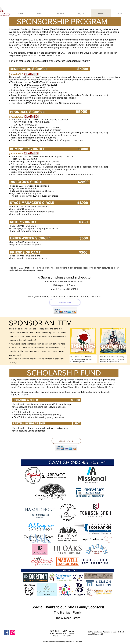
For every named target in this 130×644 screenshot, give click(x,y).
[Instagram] (13, 632)
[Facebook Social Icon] (7, 632)
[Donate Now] (66, 441)
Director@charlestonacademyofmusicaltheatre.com (62, 642)
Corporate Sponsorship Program (72, 61)
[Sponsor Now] (65, 302)
